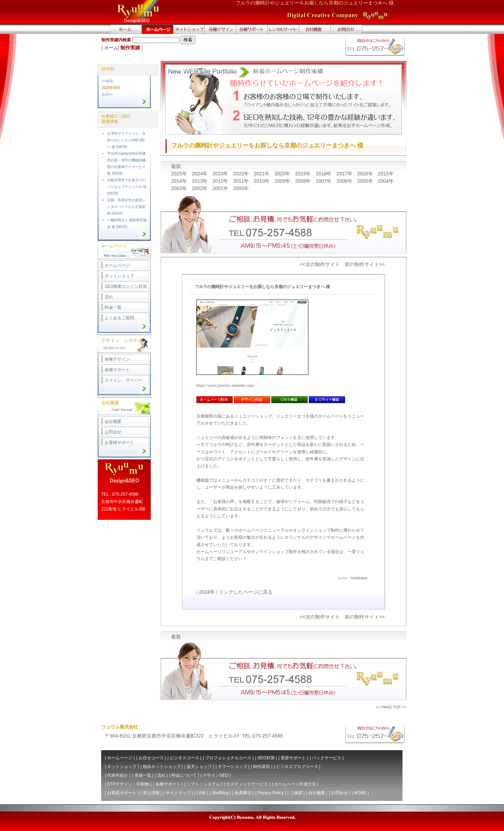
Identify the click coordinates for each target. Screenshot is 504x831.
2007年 (324, 181)
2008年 (304, 181)
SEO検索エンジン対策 (126, 286)
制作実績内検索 (116, 40)
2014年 (180, 181)
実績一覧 (143, 775)
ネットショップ (119, 276)
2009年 (283, 181)
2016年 (366, 174)
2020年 (283, 174)
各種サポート (117, 370)
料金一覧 (113, 307)
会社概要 (113, 421)
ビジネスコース (184, 758)
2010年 (262, 181)
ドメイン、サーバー (124, 380)
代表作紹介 (118, 775)
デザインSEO (215, 775)
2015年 (386, 174)
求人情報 (151, 793)
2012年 (221, 181)
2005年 (366, 181)
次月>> (107, 94)
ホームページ (117, 265)
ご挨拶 (296, 793)
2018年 (324, 174)
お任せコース (151, 758)
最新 (176, 166)
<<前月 (107, 81)
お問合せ (113, 432)
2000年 (241, 188)
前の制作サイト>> (365, 264)
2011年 (242, 181)
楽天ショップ (199, 767)
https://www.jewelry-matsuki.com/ (226, 385)
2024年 (200, 174)
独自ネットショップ (162, 767)
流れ (109, 297)
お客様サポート (119, 442)
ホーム (111, 48)
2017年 (345, 174)
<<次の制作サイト (320, 264)
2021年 (262, 174)
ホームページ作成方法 (295, 784)
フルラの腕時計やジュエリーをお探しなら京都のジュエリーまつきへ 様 (262, 287)
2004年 (386, 181)
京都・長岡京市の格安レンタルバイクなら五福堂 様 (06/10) (126, 207)
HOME (360, 793)
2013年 (200, 181)
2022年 (242, 174)
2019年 (304, 174)
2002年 (200, 188)
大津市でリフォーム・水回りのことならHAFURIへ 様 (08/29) (126, 140)
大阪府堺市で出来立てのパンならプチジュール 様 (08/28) (127, 187)
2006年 (345, 181)
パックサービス (327, 758)
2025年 (180, 174)
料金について (184, 775)
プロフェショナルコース (228, 758)
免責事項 (243, 793)
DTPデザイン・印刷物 (128, 784)
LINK (201, 793)
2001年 (221, 188)
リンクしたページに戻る (246, 592)
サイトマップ (178, 793)
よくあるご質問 (119, 318)
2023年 (221, 174)
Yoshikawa (359, 578)
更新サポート (293, 758)
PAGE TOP (391, 707)
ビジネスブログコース (297, 767)
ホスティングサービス (247, 784)
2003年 (180, 188)
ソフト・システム (203, 784)
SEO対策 (266, 758)
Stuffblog (220, 793)
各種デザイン (117, 359)
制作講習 (261, 767)
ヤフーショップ (232, 767)
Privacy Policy (271, 793)
